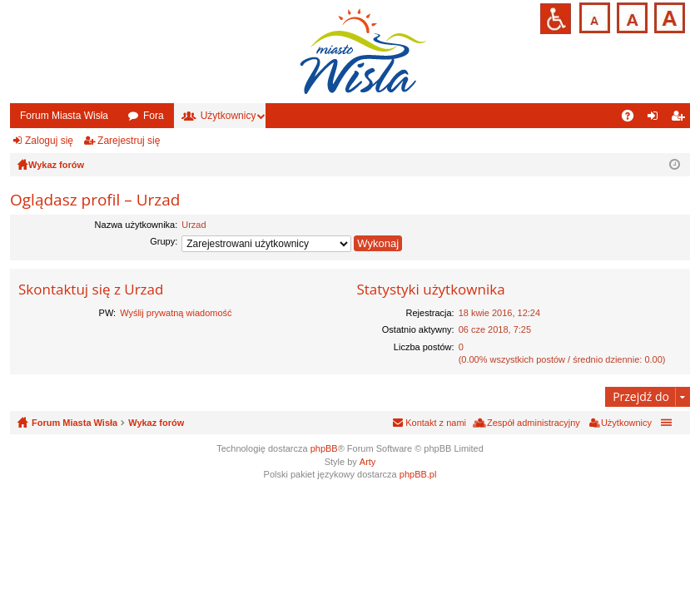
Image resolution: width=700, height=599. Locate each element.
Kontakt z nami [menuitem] (436, 423)
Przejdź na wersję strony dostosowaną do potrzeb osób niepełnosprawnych (556, 19)
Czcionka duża (668, 16)
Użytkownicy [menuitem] (626, 423)
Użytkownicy (228, 116)
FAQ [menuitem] (633, 119)
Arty (368, 462)
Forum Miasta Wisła (64, 116)
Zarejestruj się (129, 141)
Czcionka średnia (630, 16)
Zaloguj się (49, 141)
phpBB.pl (418, 474)
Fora (154, 116)
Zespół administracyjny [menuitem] (534, 423)
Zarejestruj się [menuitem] (681, 119)
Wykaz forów (156, 423)
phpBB (324, 448)
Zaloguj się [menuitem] (656, 119)
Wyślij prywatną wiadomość (176, 313)
